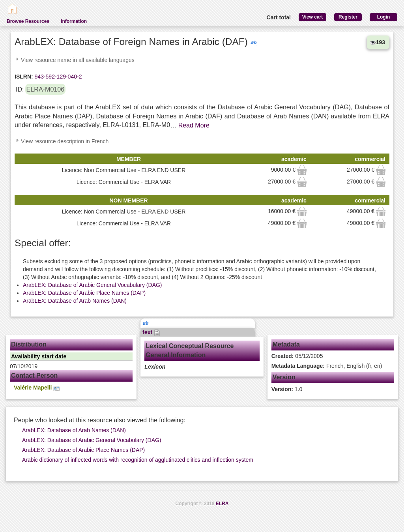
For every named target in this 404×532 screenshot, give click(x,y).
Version (284, 377)
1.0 (287, 389)
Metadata (286, 344)
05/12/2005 (297, 356)
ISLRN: (24, 77)
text (151, 332)
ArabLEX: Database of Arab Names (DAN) (75, 301)
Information (74, 21)
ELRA (222, 504)
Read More (194, 125)
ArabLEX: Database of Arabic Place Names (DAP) (84, 293)
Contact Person (34, 376)
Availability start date (39, 356)
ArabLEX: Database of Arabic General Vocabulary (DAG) (93, 285)
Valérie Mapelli (37, 388)
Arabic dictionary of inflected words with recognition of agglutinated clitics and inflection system (138, 460)
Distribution (29, 344)
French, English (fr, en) (327, 366)
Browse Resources (28, 21)
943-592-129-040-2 (58, 77)
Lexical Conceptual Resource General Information (190, 350)
